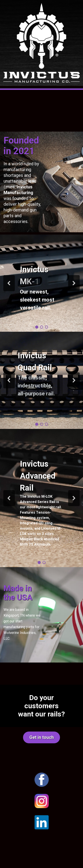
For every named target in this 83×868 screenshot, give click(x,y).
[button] (9, 283)
